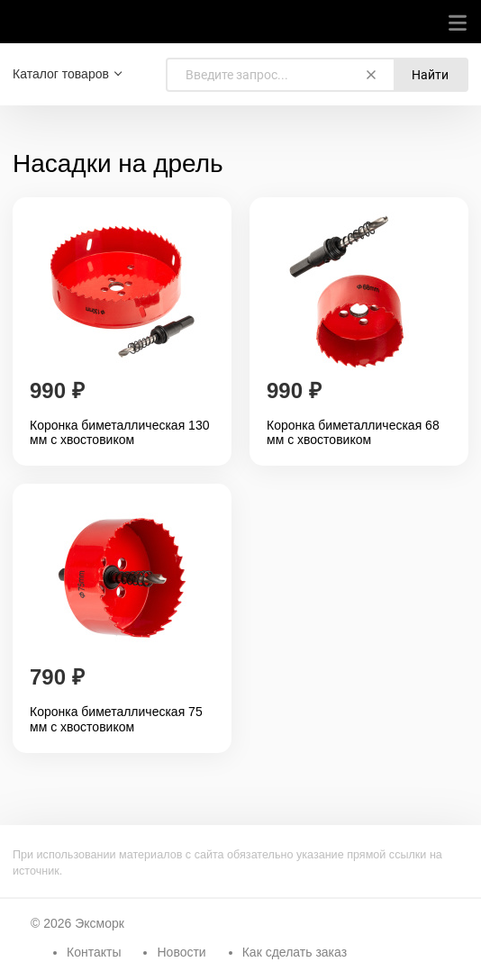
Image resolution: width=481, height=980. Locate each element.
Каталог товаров (61, 74)
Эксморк (100, 923)
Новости (181, 952)
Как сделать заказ (295, 952)
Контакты (94, 952)
